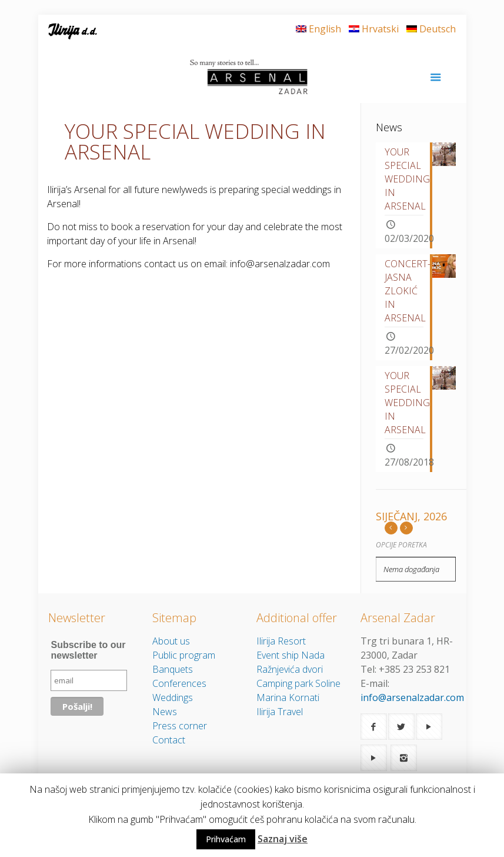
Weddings (173, 697)
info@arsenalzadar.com (412, 697)
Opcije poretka (401, 545)
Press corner (180, 726)
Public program (184, 655)
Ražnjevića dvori (290, 669)
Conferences (179, 683)
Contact (169, 740)
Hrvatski (374, 29)
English (318, 29)
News (165, 712)
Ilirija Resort (281, 641)
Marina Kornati (288, 697)
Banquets (173, 669)
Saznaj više (283, 839)
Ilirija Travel (280, 712)
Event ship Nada (291, 655)
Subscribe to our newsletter (88, 650)
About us (171, 641)
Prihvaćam (226, 839)
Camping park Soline (298, 683)
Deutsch (431, 29)
